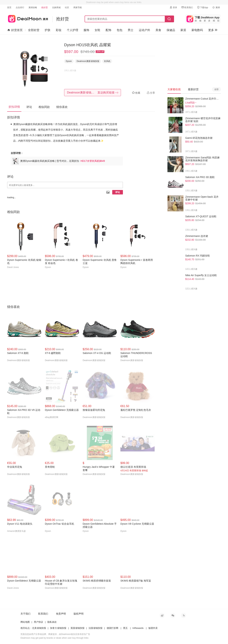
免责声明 (61, 614)
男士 (131, 30)
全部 (216, 89)
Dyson (69, 61)
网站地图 (25, 622)
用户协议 (38, 622)
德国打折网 (112, 628)
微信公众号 (173, 615)
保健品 (171, 30)
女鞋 (97, 30)
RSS (183, 615)
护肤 (48, 30)
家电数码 (197, 30)
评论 (118, 192)
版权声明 (79, 614)
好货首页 (15, 30)
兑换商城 (56, 7)
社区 (67, 7)
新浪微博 (162, 615)
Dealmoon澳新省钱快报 (88, 61)
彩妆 (59, 30)
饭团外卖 (153, 628)
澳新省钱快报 (28, 18)
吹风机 (107, 61)
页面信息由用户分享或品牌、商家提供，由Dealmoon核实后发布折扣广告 (55, 634)
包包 (120, 30)
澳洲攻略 (33, 7)
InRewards (138, 628)
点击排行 (20, 7)
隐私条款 (52, 622)
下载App (202, 7)
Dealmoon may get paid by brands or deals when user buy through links (55, 638)
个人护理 (72, 30)
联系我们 (187, 7)
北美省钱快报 (39, 628)
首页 (9, 7)
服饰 (86, 30)
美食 (158, 30)
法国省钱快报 (95, 628)
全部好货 (34, 30)
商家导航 (78, 7)
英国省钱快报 (77, 628)
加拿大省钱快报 (58, 628)
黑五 (125, 628)
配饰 (108, 30)
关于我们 (25, 614)
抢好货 (45, 7)
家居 (183, 30)
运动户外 (144, 30)
